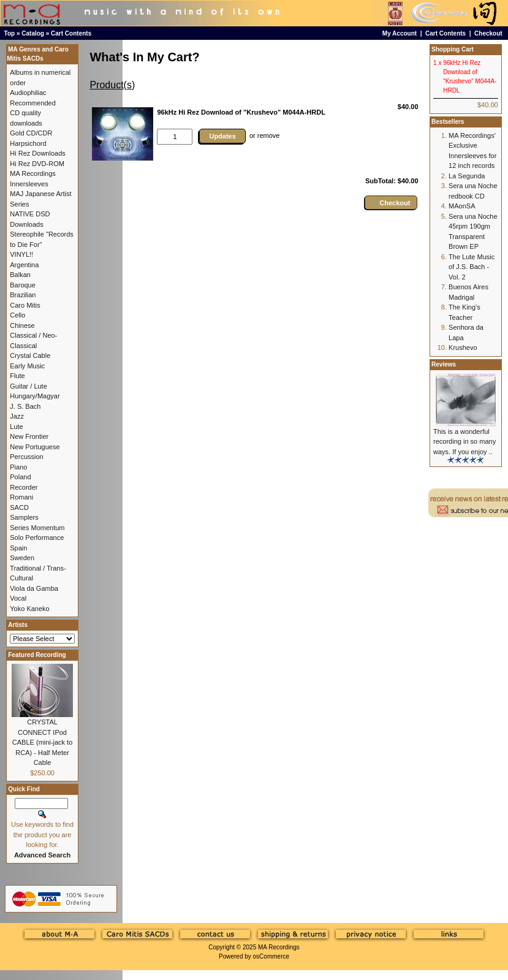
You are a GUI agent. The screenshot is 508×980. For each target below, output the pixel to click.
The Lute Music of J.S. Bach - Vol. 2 (472, 267)
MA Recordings (279, 947)
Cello (17, 315)
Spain (18, 548)
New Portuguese (35, 447)
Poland (20, 477)
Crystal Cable (30, 355)
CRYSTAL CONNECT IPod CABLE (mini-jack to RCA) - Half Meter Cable (42, 742)
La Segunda (467, 176)
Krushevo (463, 348)
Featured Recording (37, 655)
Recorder (24, 487)
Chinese (22, 325)
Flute (17, 376)
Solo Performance (37, 537)
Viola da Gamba (34, 588)
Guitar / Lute (28, 386)
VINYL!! (21, 254)
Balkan (20, 275)
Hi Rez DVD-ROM (37, 164)
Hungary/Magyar (35, 396)
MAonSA (462, 206)
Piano (18, 467)
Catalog (33, 33)
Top (10, 33)
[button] (391, 203)
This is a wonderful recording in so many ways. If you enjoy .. (464, 442)
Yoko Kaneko (29, 609)
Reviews (444, 364)
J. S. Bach (25, 406)
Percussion (26, 457)
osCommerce (271, 956)
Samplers (24, 517)
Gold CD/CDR (31, 133)
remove (269, 135)
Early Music (27, 366)
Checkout (488, 33)
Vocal (18, 598)
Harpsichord (28, 143)
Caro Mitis (25, 305)
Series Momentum (37, 528)
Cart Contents (71, 33)
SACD (19, 507)
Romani (21, 497)
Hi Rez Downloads (37, 153)
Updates (222, 136)
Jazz (17, 416)
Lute (16, 427)
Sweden (22, 558)
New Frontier (29, 436)
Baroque (23, 285)
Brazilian (23, 295)
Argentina (24, 265)
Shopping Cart (453, 49)
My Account (400, 33)
